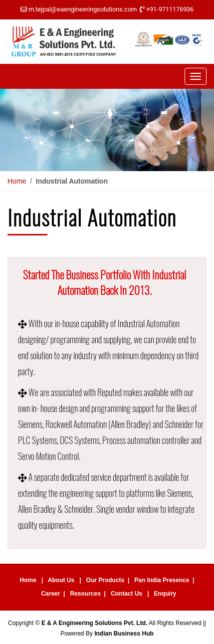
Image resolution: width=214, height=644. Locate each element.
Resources (85, 594)
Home (17, 181)
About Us (61, 580)
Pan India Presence (162, 580)
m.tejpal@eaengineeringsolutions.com (83, 9)
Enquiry (165, 594)
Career (50, 594)
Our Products (106, 580)
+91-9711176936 (170, 9)
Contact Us (126, 594)
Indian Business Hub (124, 634)
